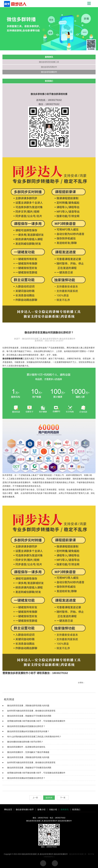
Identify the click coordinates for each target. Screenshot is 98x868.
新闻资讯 (65, 810)
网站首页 (8, 810)
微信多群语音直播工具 (49, 62)
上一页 (35, 798)
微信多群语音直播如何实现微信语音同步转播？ (28, 731)
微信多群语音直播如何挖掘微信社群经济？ (26, 726)
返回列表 (49, 798)
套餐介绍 (41, 810)
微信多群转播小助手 (11, 490)
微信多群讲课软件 (49, 67)
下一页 (63, 798)
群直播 (82, 490)
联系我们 (76, 810)
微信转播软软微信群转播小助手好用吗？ (25, 742)
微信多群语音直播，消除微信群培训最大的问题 (28, 706)
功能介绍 (53, 810)
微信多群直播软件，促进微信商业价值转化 (26, 747)
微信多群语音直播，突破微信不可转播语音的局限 (29, 716)
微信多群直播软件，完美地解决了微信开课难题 (28, 752)
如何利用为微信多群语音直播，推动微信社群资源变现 (31, 711)
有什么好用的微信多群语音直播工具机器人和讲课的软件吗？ (34, 737)
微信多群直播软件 (49, 72)
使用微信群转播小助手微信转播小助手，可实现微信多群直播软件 (36, 721)
